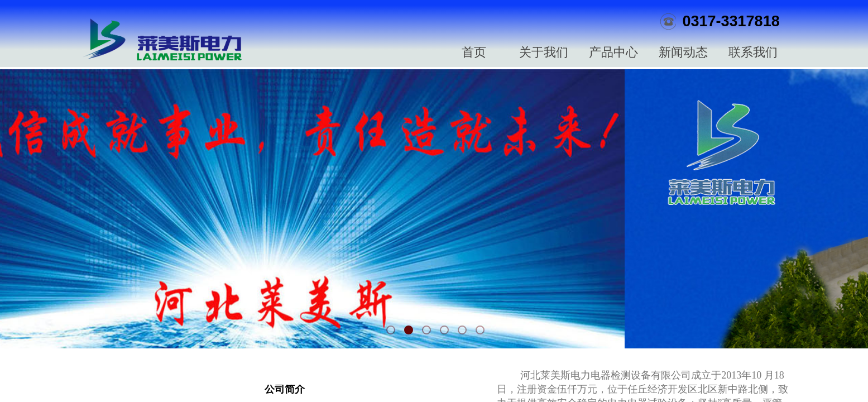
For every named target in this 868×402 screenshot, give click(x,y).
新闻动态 (683, 52)
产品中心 (613, 52)
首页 (474, 52)
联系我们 (753, 52)
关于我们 (544, 52)
